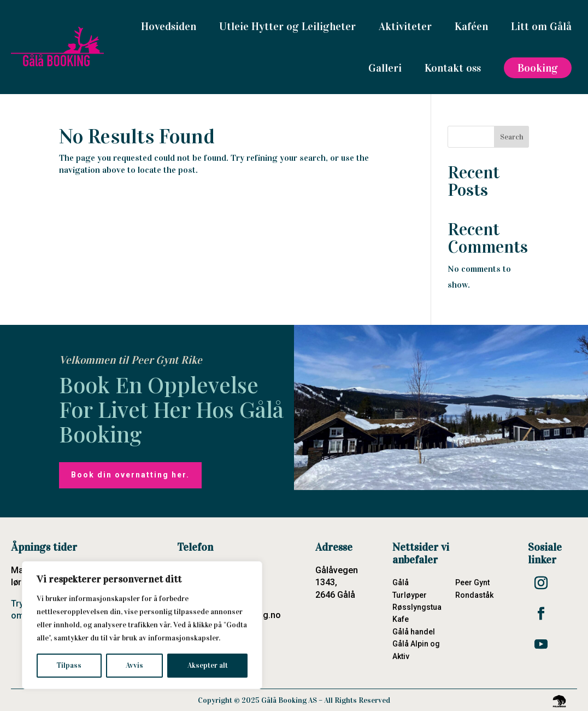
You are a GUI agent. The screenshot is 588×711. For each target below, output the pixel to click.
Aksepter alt (208, 665)
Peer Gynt (472, 582)
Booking (538, 68)
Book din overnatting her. (130, 475)
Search (512, 137)
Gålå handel (414, 632)
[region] (142, 625)
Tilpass (69, 665)
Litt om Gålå (541, 26)
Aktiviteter (405, 26)
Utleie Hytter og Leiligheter (287, 26)
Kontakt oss (453, 68)
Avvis (134, 665)
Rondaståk (474, 595)
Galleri (385, 68)
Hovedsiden (169, 26)
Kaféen (471, 26)
